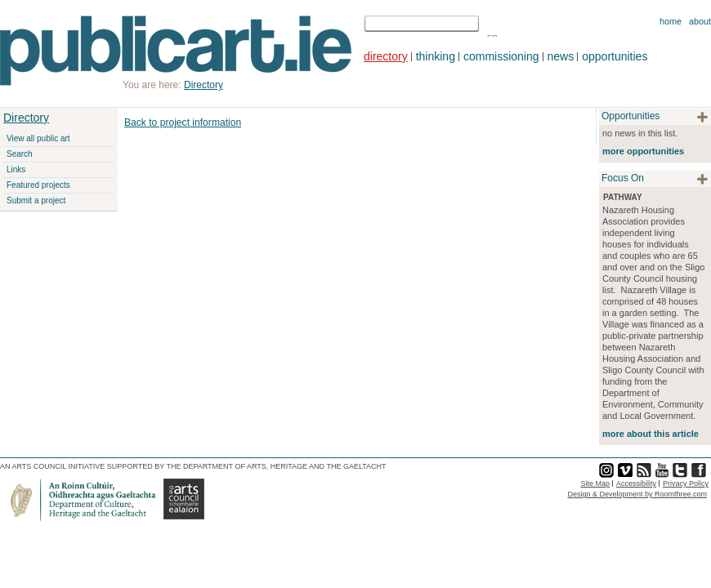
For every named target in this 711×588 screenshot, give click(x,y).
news (561, 56)
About (700, 21)
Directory (26, 118)
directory (386, 56)
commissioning (501, 56)
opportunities (615, 56)
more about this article (651, 434)
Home (671, 21)
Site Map (595, 483)
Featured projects (38, 185)
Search (20, 154)
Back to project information (183, 122)
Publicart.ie (176, 51)
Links (16, 169)
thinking (436, 56)
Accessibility (636, 483)
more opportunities (643, 151)
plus (702, 117)
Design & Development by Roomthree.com (637, 494)
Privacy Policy (686, 483)
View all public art (38, 138)
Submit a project (36, 200)
